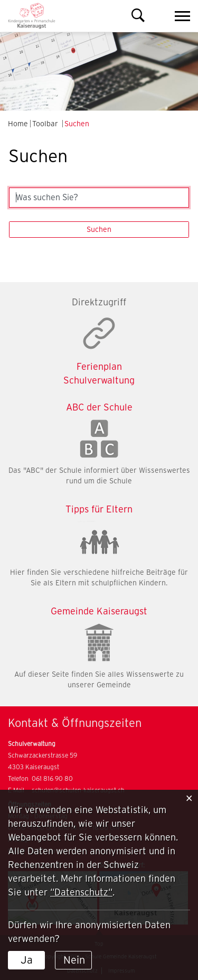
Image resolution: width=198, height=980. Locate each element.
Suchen (99, 229)
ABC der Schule (99, 407)
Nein (74, 960)
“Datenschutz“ (81, 892)
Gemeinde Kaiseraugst (99, 611)
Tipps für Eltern (99, 509)
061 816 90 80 (52, 778)
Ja (27, 960)
